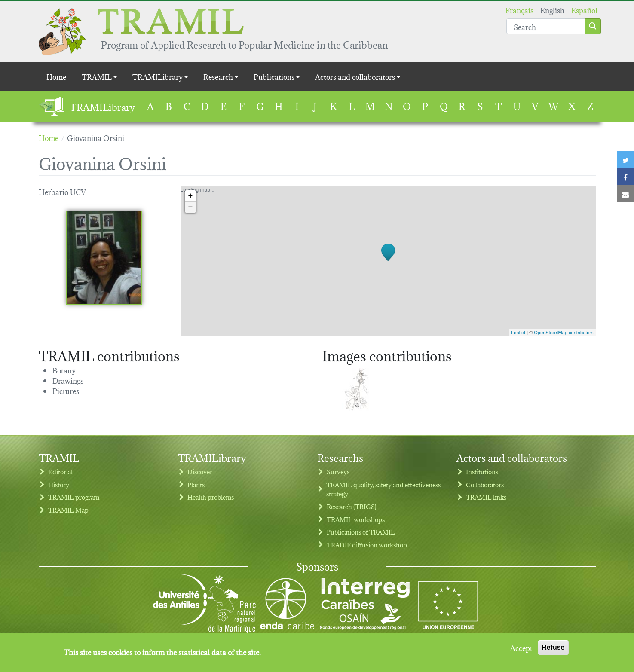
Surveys (338, 472)
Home (56, 76)
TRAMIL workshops (356, 519)
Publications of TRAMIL (361, 532)
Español (584, 10)
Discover (200, 472)
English (552, 10)
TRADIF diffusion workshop (367, 545)
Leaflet (518, 333)
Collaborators (485, 484)
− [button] (191, 207)
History (59, 484)
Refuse (553, 649)
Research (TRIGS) (352, 506)
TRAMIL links (486, 497)
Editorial (60, 472)
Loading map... (387, 261)
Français (519, 10)
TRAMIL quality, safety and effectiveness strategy (383, 489)
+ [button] (191, 196)
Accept (521, 650)
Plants (196, 484)
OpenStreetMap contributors (564, 333)
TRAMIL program (74, 497)
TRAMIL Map (68, 510)
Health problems (211, 497)
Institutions (482, 472)
